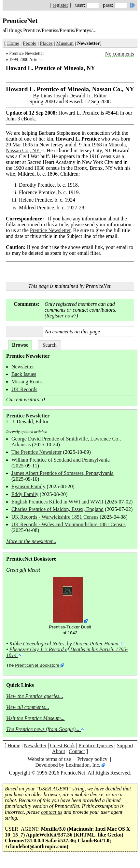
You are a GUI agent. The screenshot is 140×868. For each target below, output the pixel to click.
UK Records (24, 389)
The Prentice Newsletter (37, 452)
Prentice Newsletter (27, 53)
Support (125, 745)
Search (49, 345)
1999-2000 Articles (26, 60)
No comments (120, 54)
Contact (77, 751)
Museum (65, 43)
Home (13, 43)
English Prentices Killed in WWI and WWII (57, 502)
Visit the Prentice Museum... (35, 718)
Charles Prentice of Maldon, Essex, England (57, 509)
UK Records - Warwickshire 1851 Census (55, 517)
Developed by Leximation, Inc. (68, 765)
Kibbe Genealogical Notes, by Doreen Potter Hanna (64, 644)
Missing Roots (27, 382)
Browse (20, 345)
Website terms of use (49, 759)
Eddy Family (25, 494)
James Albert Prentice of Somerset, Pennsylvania (63, 473)
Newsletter (23, 367)
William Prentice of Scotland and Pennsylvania (61, 460)
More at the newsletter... (31, 541)
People (30, 43)
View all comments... (28, 707)
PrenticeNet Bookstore (37, 665)
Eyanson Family (28, 486)
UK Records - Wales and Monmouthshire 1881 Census (69, 524)
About (59, 751)
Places (46, 43)
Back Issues (24, 374)
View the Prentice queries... (35, 696)
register (61, 5)
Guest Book (63, 745)
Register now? (61, 316)
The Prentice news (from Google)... (43, 729)
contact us (52, 812)
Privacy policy (92, 759)
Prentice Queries (96, 745)
